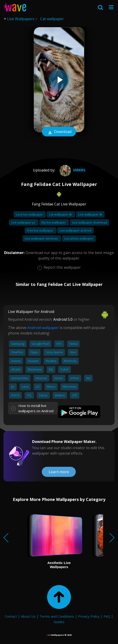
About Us (28, 616)
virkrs (72, 170)
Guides (59, 622)
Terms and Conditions (57, 616)
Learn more (59, 472)
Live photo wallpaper (79, 238)
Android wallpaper (43, 328)
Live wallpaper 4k (90, 214)
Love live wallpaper (30, 214)
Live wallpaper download (90, 222)
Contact (11, 616)
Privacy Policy (89, 616)
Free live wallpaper (40, 230)
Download (59, 132)
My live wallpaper (54, 222)
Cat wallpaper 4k (61, 214)
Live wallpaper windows (42, 238)
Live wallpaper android (75, 230)
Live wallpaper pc (24, 222)
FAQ (107, 616)
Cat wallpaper (52, 19)
